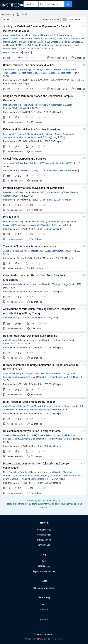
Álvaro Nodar (9, 35)
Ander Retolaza (10, 70)
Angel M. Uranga (63, 406)
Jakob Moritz (9, 163)
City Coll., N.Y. (27, 374)
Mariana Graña (10, 105)
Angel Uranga (62, 284)
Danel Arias (62, 38)
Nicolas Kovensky (40, 105)
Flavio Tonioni (41, 73)
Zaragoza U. (23, 35)
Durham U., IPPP (29, 435)
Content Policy (44, 535)
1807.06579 (58, 200)
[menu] (80, 5)
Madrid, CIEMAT (40, 35)
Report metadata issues (44, 571)
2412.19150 (16, 52)
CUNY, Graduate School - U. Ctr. (53, 374)
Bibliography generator (44, 588)
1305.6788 (49, 483)
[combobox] (51, 4)
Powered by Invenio (44, 634)
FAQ (44, 561)
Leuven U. (25, 225)
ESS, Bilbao (58, 35)
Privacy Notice (44, 540)
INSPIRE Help (44, 566)
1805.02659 (49, 229)
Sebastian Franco (11, 374)
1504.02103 (49, 414)
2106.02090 (17, 84)
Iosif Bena (8, 134)
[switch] (63, 20)
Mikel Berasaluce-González (16, 472)
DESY (19, 163)
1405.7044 (49, 446)
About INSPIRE (44, 530)
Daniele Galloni (45, 435)
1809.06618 (65, 171)
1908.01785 (49, 141)
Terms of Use (44, 545)
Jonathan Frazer (31, 192)
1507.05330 (49, 384)
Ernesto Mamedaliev (60, 42)
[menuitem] (82, 5)
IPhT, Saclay (24, 70)
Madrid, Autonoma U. (29, 284)
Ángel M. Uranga (30, 479)
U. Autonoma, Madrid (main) (32, 318)
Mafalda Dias (9, 192)
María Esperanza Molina (51, 45)
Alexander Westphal (56, 163)
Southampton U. (57, 105)
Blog (44, 605)
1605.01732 (49, 292)
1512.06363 (49, 347)
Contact (44, 620)
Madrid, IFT (49, 284)
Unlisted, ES (44, 42)
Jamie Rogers (38, 70)
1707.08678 (60, 258)
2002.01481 (49, 112)
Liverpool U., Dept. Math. (58, 70)
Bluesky (44, 610)
